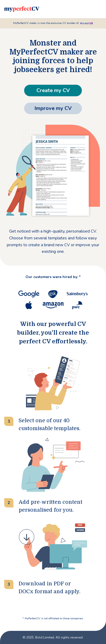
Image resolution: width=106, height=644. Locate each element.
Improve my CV (53, 108)
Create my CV (53, 90)
